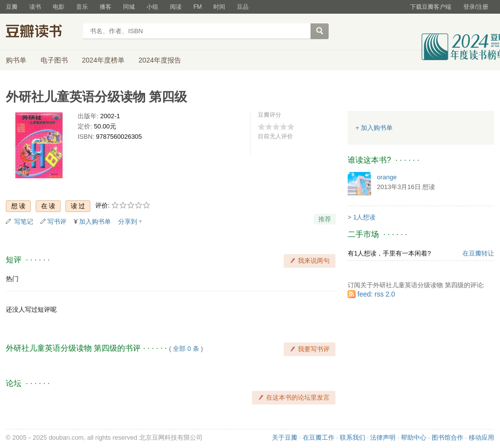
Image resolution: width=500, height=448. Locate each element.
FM (198, 7)
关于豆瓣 (285, 437)
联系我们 (353, 437)
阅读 (176, 7)
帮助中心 (414, 437)
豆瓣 (12, 7)
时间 (219, 7)
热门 (12, 279)
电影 (59, 7)
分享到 (128, 222)
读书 (35, 7)
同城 (129, 7)
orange (387, 177)
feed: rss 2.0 (376, 294)
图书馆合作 (448, 437)
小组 (152, 7)
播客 (105, 7)
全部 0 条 (186, 349)
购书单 (16, 60)
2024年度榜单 (103, 60)
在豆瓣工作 (319, 437)
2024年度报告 (160, 60)
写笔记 (24, 222)
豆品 (243, 7)
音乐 (82, 7)
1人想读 (364, 217)
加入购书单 (95, 222)
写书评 (57, 222)
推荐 (325, 219)
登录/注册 (476, 7)
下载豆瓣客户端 (431, 7)
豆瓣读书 (41, 32)
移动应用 (481, 437)
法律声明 (383, 437)
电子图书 (54, 60)
